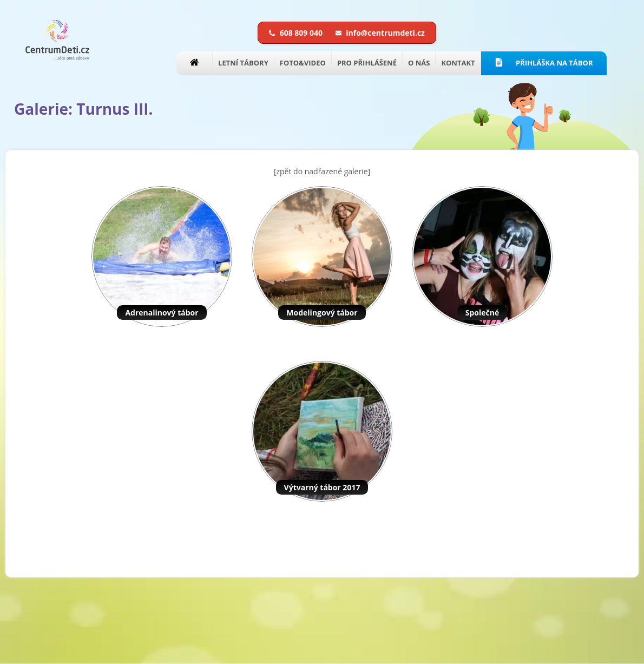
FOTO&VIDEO (303, 63)
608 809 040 (297, 33)
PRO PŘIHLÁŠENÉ (367, 63)
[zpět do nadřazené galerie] (322, 171)
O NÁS (419, 63)
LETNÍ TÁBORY (243, 63)
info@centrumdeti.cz (380, 33)
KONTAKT (458, 63)
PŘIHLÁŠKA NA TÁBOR (544, 63)
